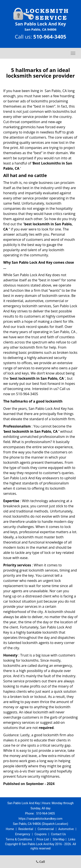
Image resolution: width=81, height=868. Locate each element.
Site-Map (59, 839)
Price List (43, 839)
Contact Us (58, 834)
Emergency (23, 834)
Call (40, 862)
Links (72, 839)
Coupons (41, 834)
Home (10, 829)
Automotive (66, 829)
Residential (26, 829)
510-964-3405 (50, 37)
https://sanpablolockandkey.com (40, 819)
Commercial (46, 829)
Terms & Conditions (19, 839)
